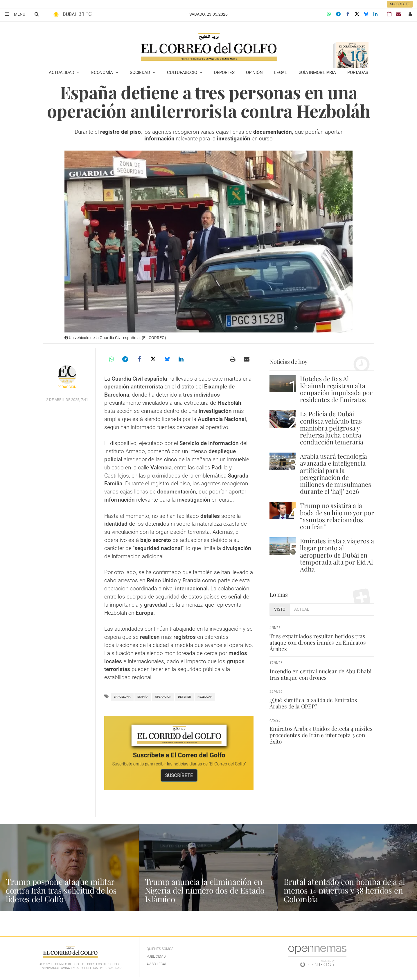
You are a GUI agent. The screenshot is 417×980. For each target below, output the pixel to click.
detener (184, 697)
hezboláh (205, 697)
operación (163, 697)
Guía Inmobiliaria (317, 73)
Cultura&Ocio (183, 73)
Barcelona (122, 697)
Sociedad (140, 73)
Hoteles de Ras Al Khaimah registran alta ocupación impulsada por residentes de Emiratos (336, 389)
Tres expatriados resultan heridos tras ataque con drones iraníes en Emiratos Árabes (318, 642)
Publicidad (156, 957)
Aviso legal (157, 964)
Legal (281, 73)
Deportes (224, 73)
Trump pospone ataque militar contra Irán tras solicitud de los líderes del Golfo (61, 890)
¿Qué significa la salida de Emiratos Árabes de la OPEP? (313, 703)
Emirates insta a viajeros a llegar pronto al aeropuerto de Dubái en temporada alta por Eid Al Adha (337, 555)
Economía (103, 73)
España (143, 697)
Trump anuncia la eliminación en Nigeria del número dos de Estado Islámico (205, 890)
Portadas (358, 73)
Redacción (67, 387)
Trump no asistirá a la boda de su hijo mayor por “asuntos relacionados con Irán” (337, 516)
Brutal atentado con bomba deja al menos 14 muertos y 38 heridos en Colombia (344, 890)
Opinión (254, 73)
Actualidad (62, 73)
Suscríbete (400, 4)
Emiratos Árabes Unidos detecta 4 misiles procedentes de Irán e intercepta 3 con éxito (321, 735)
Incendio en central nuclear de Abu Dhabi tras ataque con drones (320, 674)
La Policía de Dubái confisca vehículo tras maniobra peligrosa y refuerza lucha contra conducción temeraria (332, 428)
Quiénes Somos (160, 949)
